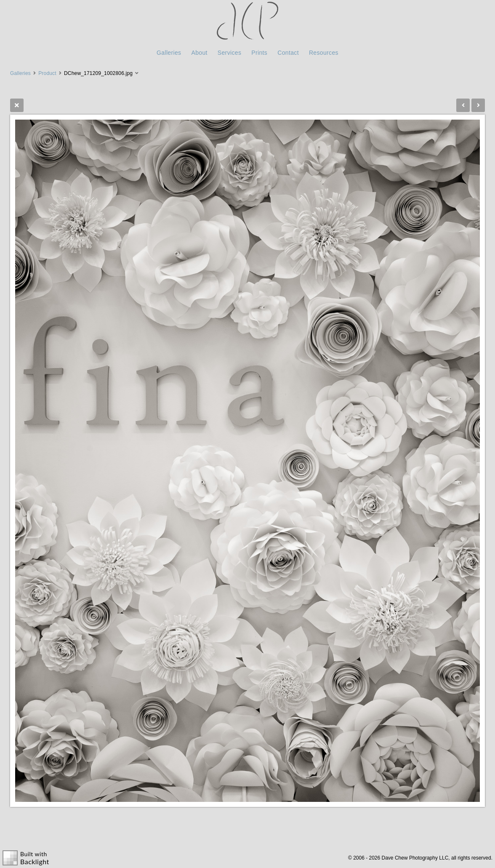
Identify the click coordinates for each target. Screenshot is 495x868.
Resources (324, 53)
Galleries (169, 53)
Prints (259, 53)
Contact (288, 53)
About (199, 53)
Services (229, 53)
